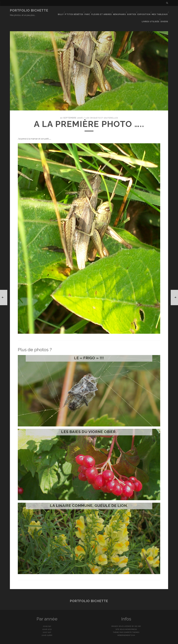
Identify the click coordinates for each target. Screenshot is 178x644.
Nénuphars (119, 10)
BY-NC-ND (136, 616)
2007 (45, 622)
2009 (45, 616)
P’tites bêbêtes (74, 10)
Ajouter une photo (101, 641)
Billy (61, 10)
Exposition (144, 10)
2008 (45, 619)
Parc (88, 10)
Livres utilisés (151, 14)
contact (85, 641)
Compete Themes (131, 622)
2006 (44, 625)
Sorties (132, 10)
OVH (133, 625)
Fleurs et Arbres (102, 10)
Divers (165, 14)
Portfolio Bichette (29, 10)
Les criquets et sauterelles (102, 108)
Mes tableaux (160, 10)
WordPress (131, 619)
